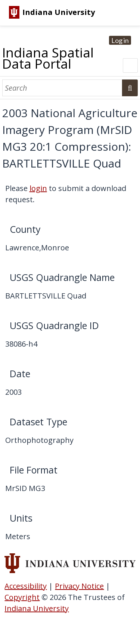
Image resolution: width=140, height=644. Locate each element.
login (38, 188)
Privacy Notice (79, 586)
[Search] (62, 88)
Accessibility (26, 586)
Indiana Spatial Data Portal (48, 58)
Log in (120, 40)
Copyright (22, 597)
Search (130, 88)
